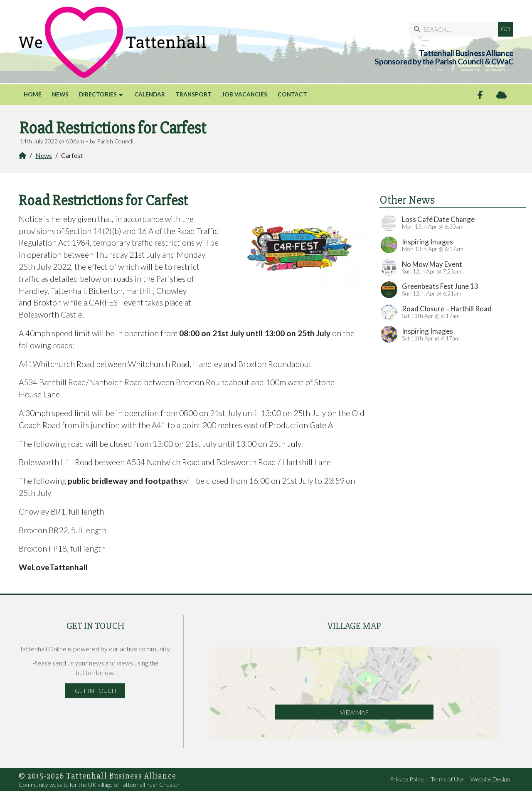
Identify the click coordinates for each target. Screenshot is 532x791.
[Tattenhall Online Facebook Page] (480, 95)
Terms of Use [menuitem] (447, 779)
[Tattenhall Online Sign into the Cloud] (501, 95)
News (44, 155)
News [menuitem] (60, 94)
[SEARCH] (456, 29)
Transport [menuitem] (193, 94)
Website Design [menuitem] (490, 779)
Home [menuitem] (33, 94)
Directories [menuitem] (98, 94)
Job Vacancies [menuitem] (245, 94)
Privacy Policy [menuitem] (407, 779)
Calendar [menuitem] (150, 94)
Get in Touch (95, 691)
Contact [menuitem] (292, 94)
